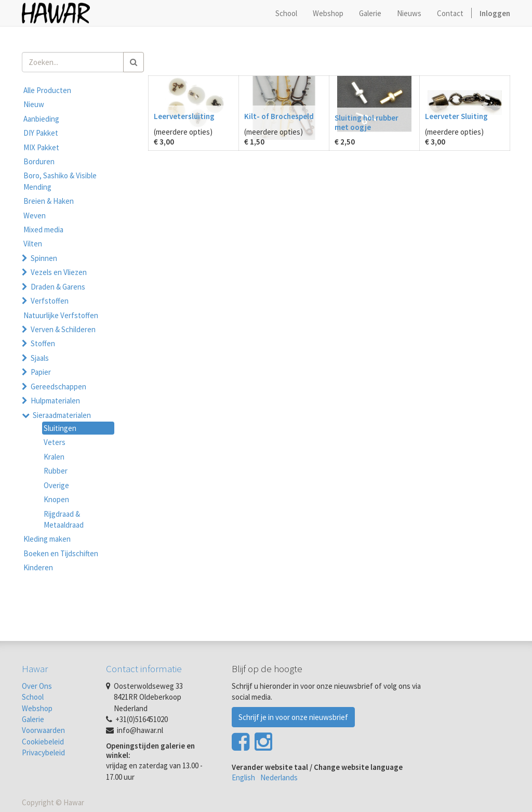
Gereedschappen (58, 387)
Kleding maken (47, 539)
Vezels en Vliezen (59, 272)
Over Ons (37, 686)
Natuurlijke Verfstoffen (61, 315)
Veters (55, 442)
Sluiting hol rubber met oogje (367, 122)
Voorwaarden (43, 730)
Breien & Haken (49, 201)
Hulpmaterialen (55, 401)
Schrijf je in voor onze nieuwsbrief (293, 717)
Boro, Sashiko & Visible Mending (60, 181)
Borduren (39, 161)
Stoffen (43, 343)
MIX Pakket (41, 147)
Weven (35, 215)
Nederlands (279, 777)
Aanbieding (41, 119)
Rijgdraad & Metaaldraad (64, 519)
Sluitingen (60, 428)
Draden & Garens (58, 287)
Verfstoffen (50, 301)
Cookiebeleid (43, 742)
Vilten (33, 244)
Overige (56, 485)
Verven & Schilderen (63, 329)
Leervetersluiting (184, 116)
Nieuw (34, 104)
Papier (41, 372)
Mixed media (43, 230)
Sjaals (40, 358)
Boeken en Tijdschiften (61, 553)
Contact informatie (144, 669)
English (243, 777)
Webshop (37, 708)
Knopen (56, 499)
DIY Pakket (41, 133)
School (33, 697)
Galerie (33, 719)
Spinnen (44, 258)
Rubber (56, 471)
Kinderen (38, 567)
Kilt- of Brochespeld (279, 116)
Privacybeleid (43, 752)
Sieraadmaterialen (62, 415)
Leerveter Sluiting (456, 116)
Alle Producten (47, 90)
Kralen (54, 457)
